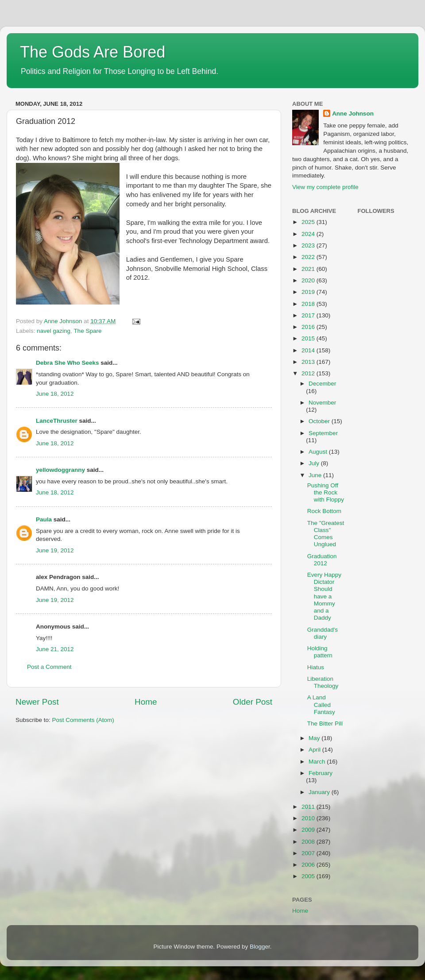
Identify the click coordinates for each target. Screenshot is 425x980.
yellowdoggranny (60, 470)
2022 (309, 257)
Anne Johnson (353, 114)
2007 (309, 853)
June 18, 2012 (55, 394)
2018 (309, 304)
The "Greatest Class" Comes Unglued (326, 534)
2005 (309, 876)
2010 (309, 818)
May (315, 738)
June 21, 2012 (55, 649)
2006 (309, 865)
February (321, 773)
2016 (309, 327)
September (323, 433)
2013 (309, 362)
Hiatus (316, 667)
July (315, 463)
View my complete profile (325, 187)
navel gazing (54, 331)
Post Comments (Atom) (83, 720)
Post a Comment (49, 667)
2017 (309, 315)
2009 (309, 830)
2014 (309, 350)
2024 (309, 234)
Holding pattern (320, 652)
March (318, 762)
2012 (309, 373)
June (316, 475)
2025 (309, 222)
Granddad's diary (323, 633)
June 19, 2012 (55, 550)
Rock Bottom (324, 511)
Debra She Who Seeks (68, 363)
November (322, 403)
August (319, 452)
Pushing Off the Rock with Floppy (326, 492)
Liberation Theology (323, 682)
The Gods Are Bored (93, 52)
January (320, 792)
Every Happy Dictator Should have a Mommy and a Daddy (324, 596)
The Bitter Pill (325, 723)
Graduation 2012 (322, 560)
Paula (44, 519)
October (320, 421)
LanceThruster (57, 421)
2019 (309, 292)
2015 (309, 338)
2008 (309, 842)
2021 (309, 269)
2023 (309, 245)
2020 (309, 280)
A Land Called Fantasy (321, 704)
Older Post (253, 702)
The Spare (87, 331)
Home (146, 702)
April (315, 750)
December (322, 384)
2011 (309, 807)
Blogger (260, 947)
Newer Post (37, 702)
